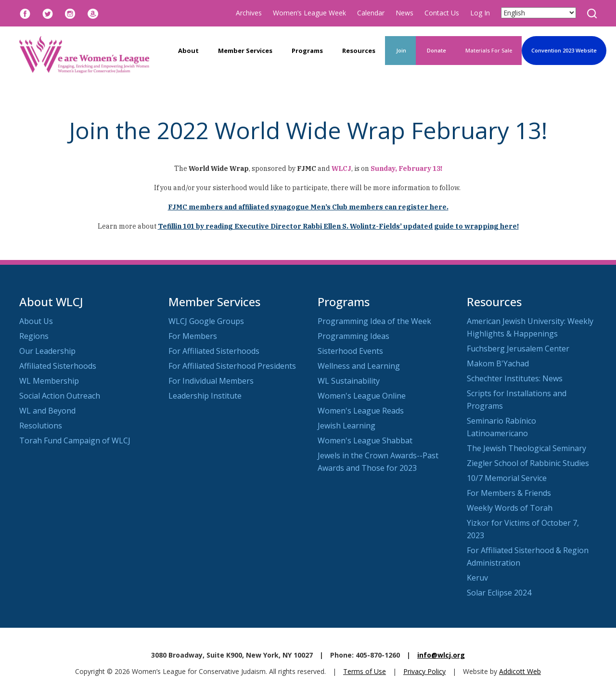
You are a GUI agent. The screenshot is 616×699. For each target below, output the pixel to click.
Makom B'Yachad (498, 363)
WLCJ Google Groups (206, 321)
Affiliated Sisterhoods (58, 366)
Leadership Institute (205, 396)
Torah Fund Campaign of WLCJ (75, 440)
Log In (480, 13)
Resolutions (41, 426)
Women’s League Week (309, 13)
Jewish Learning (346, 426)
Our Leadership (47, 351)
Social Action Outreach (60, 396)
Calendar (371, 13)
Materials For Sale (489, 50)
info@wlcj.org (441, 655)
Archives (249, 13)
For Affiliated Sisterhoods (214, 351)
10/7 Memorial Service (507, 478)
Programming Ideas (353, 336)
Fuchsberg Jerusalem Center (518, 349)
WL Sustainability (349, 381)
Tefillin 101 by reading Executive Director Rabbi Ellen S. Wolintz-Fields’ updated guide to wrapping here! (338, 226)
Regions (34, 336)
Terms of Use (365, 671)
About (188, 51)
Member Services (245, 51)
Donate (436, 50)
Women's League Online (362, 396)
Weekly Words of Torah (510, 508)
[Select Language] (539, 13)
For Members (193, 336)
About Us (36, 321)
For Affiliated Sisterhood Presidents (232, 366)
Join (400, 50)
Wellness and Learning (359, 366)
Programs (307, 51)
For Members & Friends (509, 493)
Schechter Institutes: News (515, 378)
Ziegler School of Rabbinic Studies (528, 463)
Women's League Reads (361, 411)
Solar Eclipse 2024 (499, 593)
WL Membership (49, 381)
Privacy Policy (424, 671)
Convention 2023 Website (564, 50)
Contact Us (442, 13)
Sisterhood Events (350, 351)
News (404, 13)
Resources (359, 51)
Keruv (477, 578)
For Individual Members (211, 381)
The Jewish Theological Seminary (526, 448)
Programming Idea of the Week (374, 321)
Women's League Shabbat (365, 440)
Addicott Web (520, 671)
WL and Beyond (47, 411)
